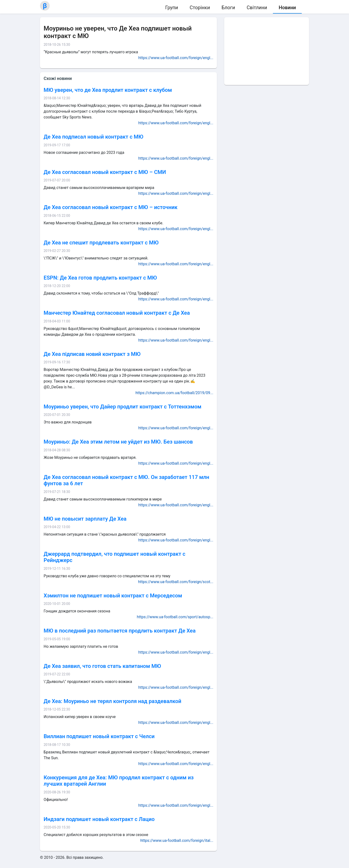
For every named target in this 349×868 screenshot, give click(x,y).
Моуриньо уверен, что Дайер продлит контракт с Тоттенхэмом (123, 407)
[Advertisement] (267, 51)
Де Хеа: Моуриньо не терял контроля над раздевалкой (112, 701)
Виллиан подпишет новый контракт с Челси (99, 736)
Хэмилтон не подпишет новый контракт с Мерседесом (113, 596)
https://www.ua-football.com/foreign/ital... (177, 841)
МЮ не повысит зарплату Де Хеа (85, 519)
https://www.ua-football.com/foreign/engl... (176, 58)
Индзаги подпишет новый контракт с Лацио (99, 819)
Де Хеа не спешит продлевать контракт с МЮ (101, 243)
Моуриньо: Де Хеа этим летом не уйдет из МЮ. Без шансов (118, 442)
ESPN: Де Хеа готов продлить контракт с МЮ (100, 278)
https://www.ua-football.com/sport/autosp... (175, 617)
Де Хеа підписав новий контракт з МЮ (92, 354)
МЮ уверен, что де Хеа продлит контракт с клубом (108, 90)
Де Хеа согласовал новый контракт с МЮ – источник (111, 207)
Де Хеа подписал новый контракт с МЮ (94, 137)
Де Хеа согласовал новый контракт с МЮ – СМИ (105, 172)
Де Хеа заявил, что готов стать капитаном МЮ (102, 666)
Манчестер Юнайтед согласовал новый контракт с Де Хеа (117, 313)
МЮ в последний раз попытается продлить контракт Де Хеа (120, 631)
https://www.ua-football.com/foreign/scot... (176, 582)
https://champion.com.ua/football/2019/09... (174, 393)
